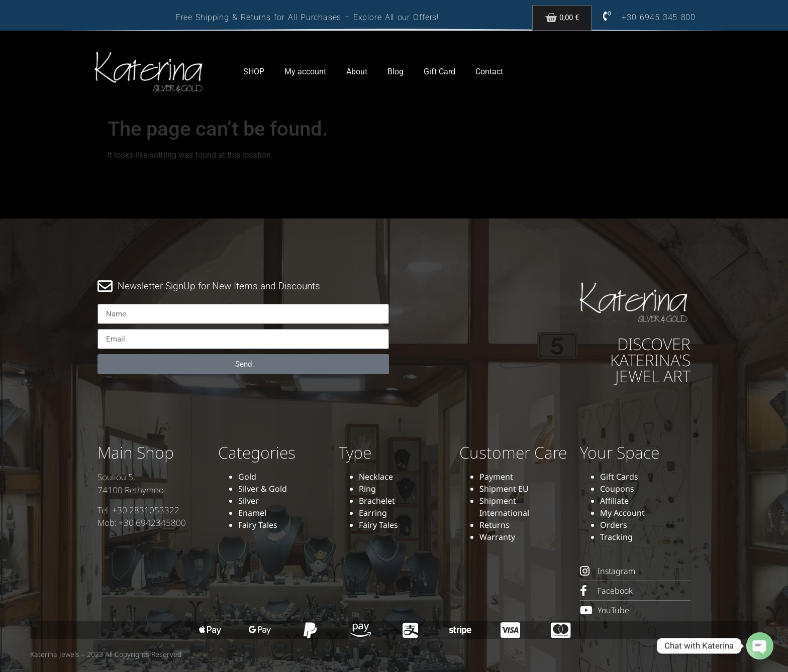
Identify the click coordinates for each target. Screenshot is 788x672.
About (357, 72)
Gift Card (439, 72)
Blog (396, 72)
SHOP (254, 72)
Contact (489, 72)
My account (305, 72)
